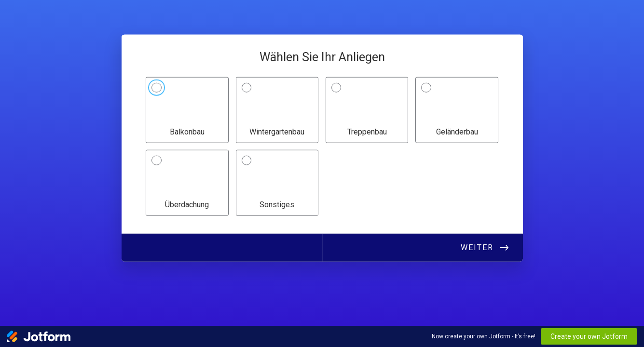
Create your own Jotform (589, 336)
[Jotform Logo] (39, 336)
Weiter (477, 247)
